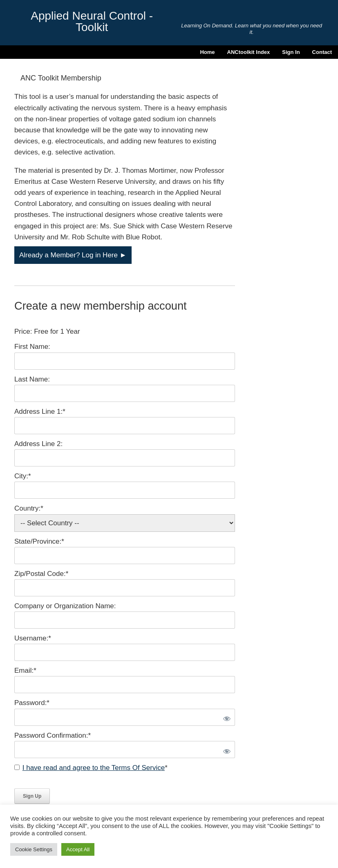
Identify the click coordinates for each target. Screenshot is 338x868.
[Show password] (226, 717)
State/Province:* (39, 541)
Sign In (291, 52)
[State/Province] (125, 556)
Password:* (32, 703)
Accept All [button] (78, 849)
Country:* (29, 508)
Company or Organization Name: (65, 606)
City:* (23, 476)
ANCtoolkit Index (249, 52)
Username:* (33, 638)
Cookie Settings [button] (34, 849)
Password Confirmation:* (53, 735)
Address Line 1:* (40, 412)
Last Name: (32, 379)
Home (207, 52)
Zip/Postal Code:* (41, 574)
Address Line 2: (38, 444)
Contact (322, 52)
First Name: (32, 347)
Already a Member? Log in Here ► (73, 255)
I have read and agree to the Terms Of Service (94, 768)
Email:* (25, 671)
